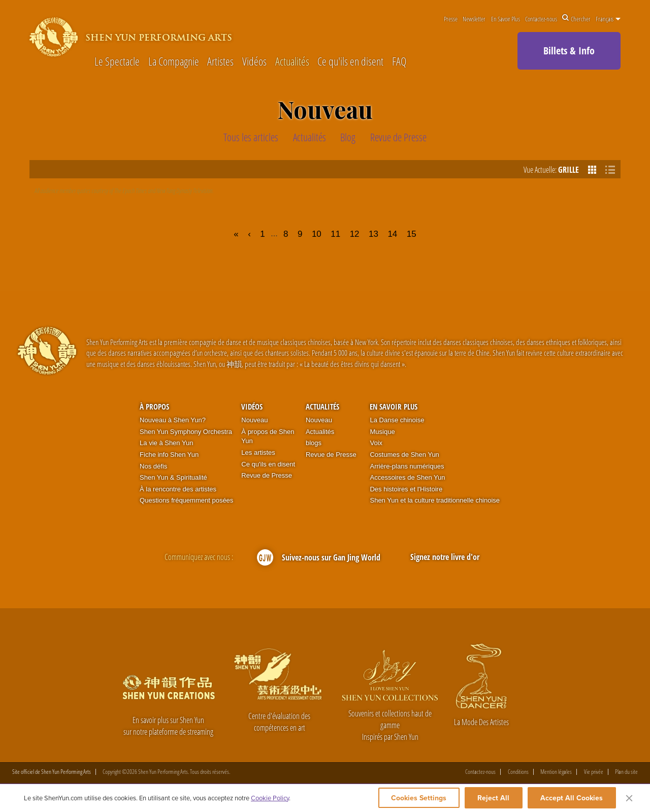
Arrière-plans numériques (407, 466)
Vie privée (594, 772)
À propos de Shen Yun (268, 436)
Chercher (576, 19)
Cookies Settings (418, 798)
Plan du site (626, 772)
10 (317, 234)
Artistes (220, 61)
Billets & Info (569, 51)
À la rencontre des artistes (178, 489)
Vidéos (254, 61)
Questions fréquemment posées (186, 500)
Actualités (292, 61)
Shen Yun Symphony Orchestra (186, 432)
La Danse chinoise (397, 420)
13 (373, 234)
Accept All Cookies (572, 798)
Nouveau (254, 420)
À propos (154, 407)
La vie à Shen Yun (166, 443)
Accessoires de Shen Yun (407, 477)
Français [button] (608, 19)
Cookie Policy (270, 798)
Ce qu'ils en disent (350, 61)
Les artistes (258, 452)
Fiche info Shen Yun (169, 455)
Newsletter (474, 19)
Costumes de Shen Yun (404, 455)
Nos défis (153, 466)
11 (335, 234)
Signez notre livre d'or (445, 557)
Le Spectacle (117, 61)
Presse (451, 19)
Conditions (518, 772)
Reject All (493, 798)
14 (392, 234)
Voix (376, 443)
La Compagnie (174, 61)
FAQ (399, 61)
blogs (314, 443)
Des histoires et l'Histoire (406, 489)
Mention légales (556, 772)
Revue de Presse (267, 475)
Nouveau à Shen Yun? (173, 420)
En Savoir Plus (506, 19)
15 (412, 234)
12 (355, 234)
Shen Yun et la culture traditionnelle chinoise (435, 500)
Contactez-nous (541, 19)
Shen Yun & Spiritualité (173, 477)
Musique (382, 432)
